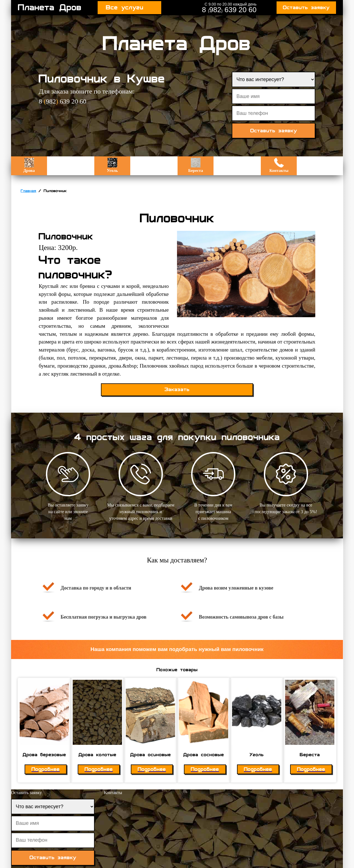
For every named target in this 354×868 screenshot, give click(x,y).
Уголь (112, 165)
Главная (28, 191)
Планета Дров (50, 7)
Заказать (177, 390)
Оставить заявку (306, 8)
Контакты (279, 165)
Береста (196, 165)
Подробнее (46, 769)
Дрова (29, 165)
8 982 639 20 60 (229, 10)
